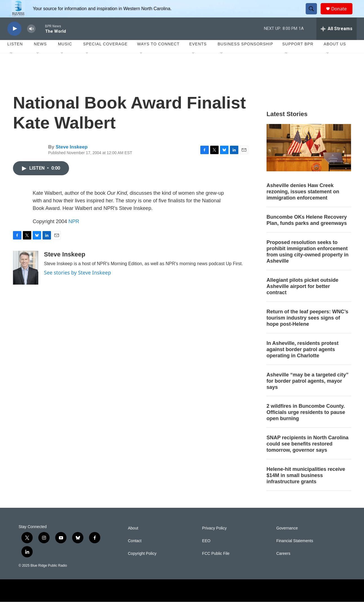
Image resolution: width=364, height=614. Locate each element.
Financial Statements (295, 553)
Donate (342, 15)
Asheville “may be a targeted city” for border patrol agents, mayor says (308, 393)
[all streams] (337, 41)
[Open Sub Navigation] (12, 65)
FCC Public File (216, 566)
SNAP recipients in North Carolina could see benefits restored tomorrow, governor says (308, 456)
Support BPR (298, 56)
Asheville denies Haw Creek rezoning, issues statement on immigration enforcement (303, 204)
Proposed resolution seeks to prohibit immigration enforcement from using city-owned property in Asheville (308, 264)
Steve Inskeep (71, 159)
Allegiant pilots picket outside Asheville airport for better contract (302, 298)
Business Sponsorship (245, 56)
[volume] (31, 41)
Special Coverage (105, 56)
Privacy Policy (214, 540)
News (40, 56)
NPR (74, 234)
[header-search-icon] (314, 15)
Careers (283, 566)
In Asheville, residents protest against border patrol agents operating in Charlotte (302, 362)
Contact (135, 553)
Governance (287, 540)
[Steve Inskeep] (26, 280)
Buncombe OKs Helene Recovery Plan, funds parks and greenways (307, 232)
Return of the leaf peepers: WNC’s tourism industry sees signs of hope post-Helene (307, 330)
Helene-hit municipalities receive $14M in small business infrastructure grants (306, 487)
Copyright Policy (142, 566)
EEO (206, 553)
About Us (335, 56)
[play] (14, 41)
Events (198, 56)
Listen (15, 56)
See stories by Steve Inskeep (77, 285)
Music (65, 56)
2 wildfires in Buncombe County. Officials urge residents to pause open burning (306, 425)
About (133, 540)
